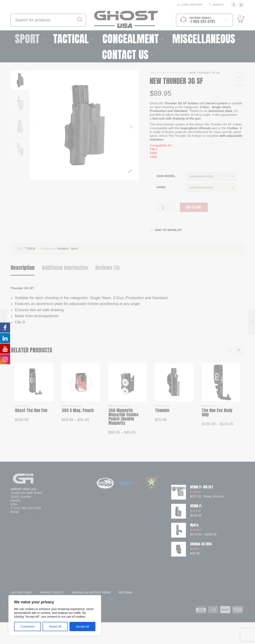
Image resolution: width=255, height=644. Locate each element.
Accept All (82, 627)
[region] (55, 615)
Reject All (55, 627)
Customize (28, 627)
